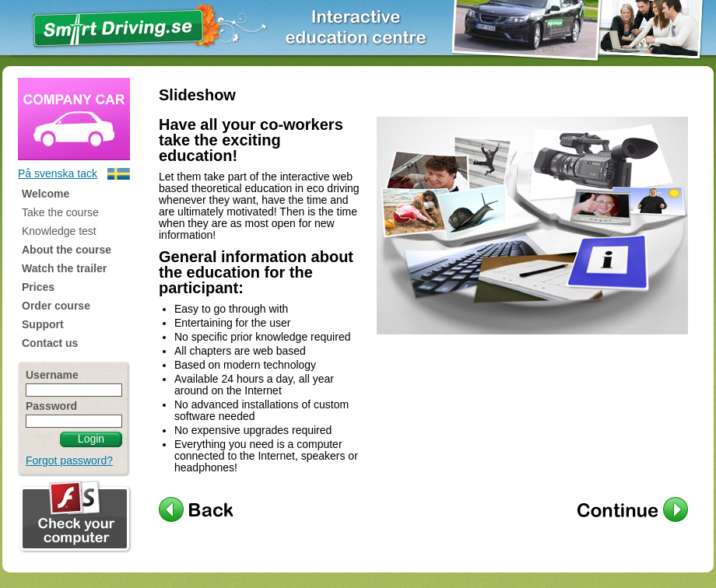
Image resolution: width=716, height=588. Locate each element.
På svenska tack (58, 173)
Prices (38, 287)
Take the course (60, 212)
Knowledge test (59, 231)
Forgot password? (69, 460)
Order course (56, 306)
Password (51, 406)
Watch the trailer (64, 268)
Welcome (46, 194)
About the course (67, 250)
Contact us (50, 343)
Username (52, 375)
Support (43, 324)
